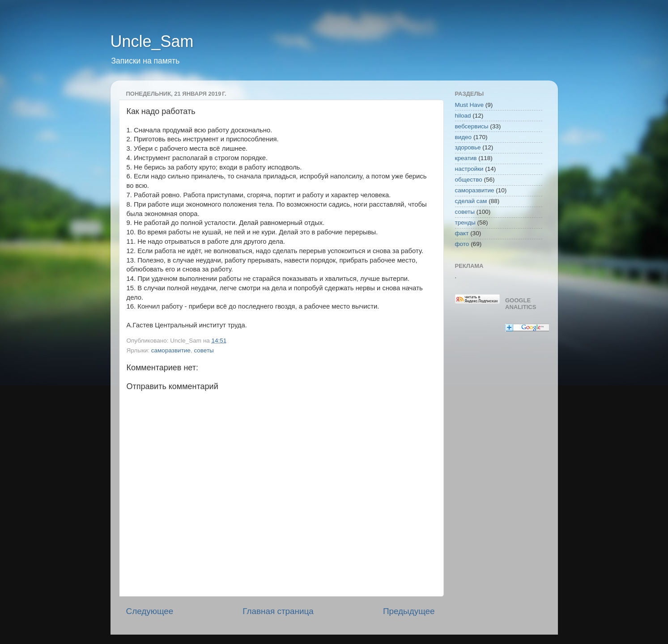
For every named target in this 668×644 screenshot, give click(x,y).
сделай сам (471, 201)
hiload (463, 116)
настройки (469, 169)
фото (462, 244)
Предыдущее (409, 611)
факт (462, 233)
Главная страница (278, 611)
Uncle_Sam (152, 41)
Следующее (150, 611)
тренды (465, 222)
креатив (466, 158)
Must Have (470, 105)
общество (469, 180)
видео (464, 137)
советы (204, 350)
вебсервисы (472, 126)
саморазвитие (171, 350)
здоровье (468, 147)
